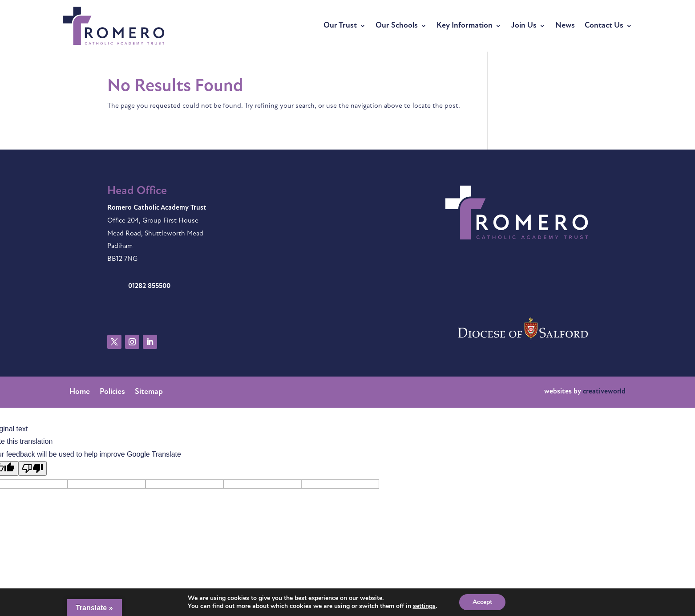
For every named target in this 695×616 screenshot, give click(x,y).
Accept (482, 602)
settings (424, 606)
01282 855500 (149, 286)
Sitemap (149, 393)
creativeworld (604, 392)
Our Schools (397, 26)
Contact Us (604, 26)
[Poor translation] (32, 468)
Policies (112, 393)
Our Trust (340, 26)
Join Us (524, 26)
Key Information (465, 26)
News (565, 26)
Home (80, 393)
